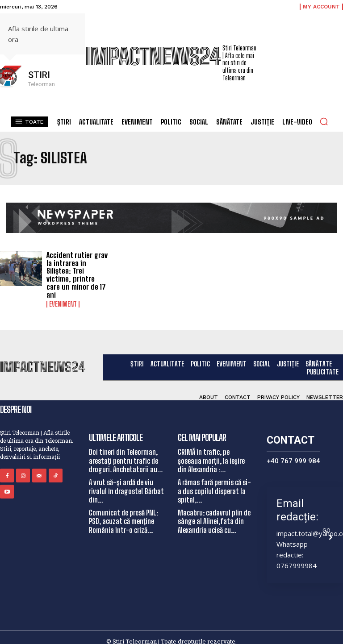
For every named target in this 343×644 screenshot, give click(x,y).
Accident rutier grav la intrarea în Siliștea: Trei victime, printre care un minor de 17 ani (77, 271)
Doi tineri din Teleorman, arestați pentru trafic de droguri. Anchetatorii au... (126, 452)
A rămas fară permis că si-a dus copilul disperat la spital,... (214, 482)
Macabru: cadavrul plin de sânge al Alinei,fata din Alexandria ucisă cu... (214, 513)
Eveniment (63, 296)
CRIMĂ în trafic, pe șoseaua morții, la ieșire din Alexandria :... (211, 452)
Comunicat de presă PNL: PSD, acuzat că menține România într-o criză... (123, 513)
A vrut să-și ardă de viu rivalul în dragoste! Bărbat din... (126, 482)
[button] (324, 121)
